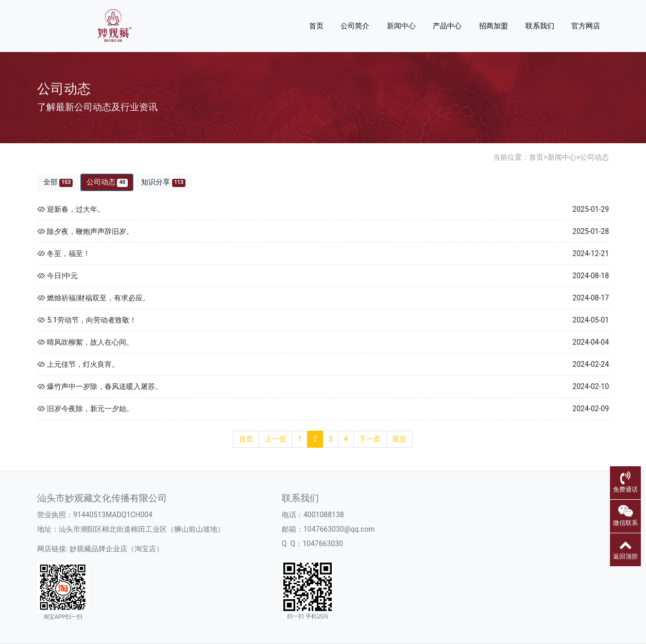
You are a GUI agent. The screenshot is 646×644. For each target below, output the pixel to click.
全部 (58, 182)
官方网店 (586, 26)
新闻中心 (401, 26)
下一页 (370, 439)
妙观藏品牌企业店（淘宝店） (116, 549)
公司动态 (594, 157)
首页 (316, 26)
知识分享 (163, 182)
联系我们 (540, 26)
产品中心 (447, 26)
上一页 (276, 439)
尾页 (399, 439)
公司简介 (355, 26)
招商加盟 (494, 26)
